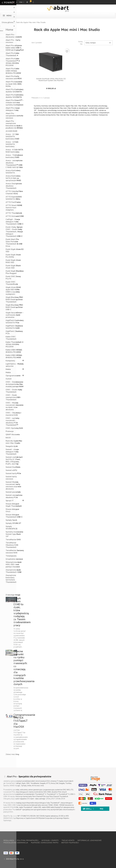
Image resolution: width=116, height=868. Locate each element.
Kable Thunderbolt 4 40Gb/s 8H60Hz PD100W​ (14, 344)
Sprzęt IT (10, 501)
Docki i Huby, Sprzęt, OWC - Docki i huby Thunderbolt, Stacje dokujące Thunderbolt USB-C (14, 232)
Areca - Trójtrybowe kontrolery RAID (14, 156)
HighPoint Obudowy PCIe (14, 332)
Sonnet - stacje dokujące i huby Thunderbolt (12, 452)
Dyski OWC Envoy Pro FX (13, 278)
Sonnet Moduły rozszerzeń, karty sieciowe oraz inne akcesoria (13, 486)
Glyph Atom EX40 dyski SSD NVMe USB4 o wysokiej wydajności (13, 291)
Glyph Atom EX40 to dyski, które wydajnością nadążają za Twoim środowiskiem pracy (22, 612)
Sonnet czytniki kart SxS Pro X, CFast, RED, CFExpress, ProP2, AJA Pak (14, 461)
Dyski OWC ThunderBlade (12, 283)
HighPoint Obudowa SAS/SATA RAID (14, 327)
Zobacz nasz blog (12, 754)
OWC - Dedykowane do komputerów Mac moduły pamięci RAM (14, 384)
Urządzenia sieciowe (14, 559)
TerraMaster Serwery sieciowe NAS (15, 552)
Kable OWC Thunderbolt (11, 338)
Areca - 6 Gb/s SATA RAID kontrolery (14, 151)
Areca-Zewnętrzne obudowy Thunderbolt (14, 186)
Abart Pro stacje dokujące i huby (13, 109)
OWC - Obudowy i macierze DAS (13, 414)
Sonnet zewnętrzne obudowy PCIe (14, 496)
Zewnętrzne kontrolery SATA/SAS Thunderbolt (11, 579)
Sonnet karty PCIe (13, 474)
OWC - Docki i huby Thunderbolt (14, 391)
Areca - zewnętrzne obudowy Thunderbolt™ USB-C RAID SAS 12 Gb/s (14, 164)
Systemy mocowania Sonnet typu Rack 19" (14, 534)
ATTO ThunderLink (14, 213)
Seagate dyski (12, 446)
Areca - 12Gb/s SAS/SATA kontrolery (12, 144)
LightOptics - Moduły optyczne (15, 365)
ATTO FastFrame (13, 202)
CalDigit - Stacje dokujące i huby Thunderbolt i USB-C (15, 222)
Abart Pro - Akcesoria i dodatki (14, 36)
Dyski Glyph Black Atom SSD (13, 267)
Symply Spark (11, 520)
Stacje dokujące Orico (12, 510)
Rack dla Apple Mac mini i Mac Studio (14, 442)
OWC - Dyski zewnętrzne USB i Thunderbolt (13, 397)
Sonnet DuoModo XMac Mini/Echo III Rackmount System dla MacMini (51, 80)
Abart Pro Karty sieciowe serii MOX (14, 77)
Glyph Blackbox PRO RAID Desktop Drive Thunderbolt (14, 300)
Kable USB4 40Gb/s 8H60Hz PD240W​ (14, 356)
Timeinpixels (11, 556)
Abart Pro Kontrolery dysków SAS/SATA (14, 91)
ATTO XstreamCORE (15, 216)
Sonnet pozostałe (13, 492)
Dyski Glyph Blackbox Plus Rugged (15, 272)
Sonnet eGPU (11, 470)
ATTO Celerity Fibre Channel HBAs (14, 193)
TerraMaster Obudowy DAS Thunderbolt (12, 545)
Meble (8, 369)
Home (9, 30)
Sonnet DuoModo (13, 467)
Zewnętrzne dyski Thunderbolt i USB (14, 571)
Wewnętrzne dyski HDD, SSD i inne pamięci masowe (14, 565)
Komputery (10, 361)
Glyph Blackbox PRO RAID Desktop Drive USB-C (14, 307)
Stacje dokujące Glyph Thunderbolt (14, 505)
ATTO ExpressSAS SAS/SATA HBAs (14, 198)
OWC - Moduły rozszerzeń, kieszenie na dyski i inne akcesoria (14, 406)
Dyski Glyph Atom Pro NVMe (13, 256)
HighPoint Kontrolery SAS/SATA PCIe (15, 322)
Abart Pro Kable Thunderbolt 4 (12, 54)
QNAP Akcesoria (13, 435)
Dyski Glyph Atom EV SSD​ (15, 250)
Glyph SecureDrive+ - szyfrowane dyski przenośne (15, 315)
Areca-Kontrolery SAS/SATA (13, 172)
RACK (8, 438)
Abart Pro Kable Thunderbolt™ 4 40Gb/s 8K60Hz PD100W (13, 62)
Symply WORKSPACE (11, 528)
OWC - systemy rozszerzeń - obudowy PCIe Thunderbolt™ (12, 422)
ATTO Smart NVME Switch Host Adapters (14, 208)
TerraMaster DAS (13, 540)
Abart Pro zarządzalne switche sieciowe (14, 116)
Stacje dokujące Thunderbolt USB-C (14, 516)
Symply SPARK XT (13, 523)
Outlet (9, 379)
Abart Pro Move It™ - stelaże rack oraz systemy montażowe (15, 103)
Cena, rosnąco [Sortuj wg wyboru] (98, 43)
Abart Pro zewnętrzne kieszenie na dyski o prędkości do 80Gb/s (14, 125)
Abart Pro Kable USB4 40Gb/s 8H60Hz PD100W (13, 71)
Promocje (10, 431)
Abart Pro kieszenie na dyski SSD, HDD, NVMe (14, 84)
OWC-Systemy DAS (14, 428)
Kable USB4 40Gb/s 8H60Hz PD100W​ (14, 351)
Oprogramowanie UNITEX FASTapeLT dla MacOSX (24, 721)
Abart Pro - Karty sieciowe (13, 41)
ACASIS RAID (11, 131)
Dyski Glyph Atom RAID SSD (13, 261)
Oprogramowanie (13, 376)
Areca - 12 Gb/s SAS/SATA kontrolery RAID (12, 137)
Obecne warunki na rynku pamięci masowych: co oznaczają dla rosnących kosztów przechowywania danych (24, 668)
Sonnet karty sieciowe (11, 478)
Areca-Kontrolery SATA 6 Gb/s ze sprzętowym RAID (13, 178)
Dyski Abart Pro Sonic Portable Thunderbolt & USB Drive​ (14, 243)
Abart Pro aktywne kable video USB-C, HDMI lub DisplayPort (15, 48)
